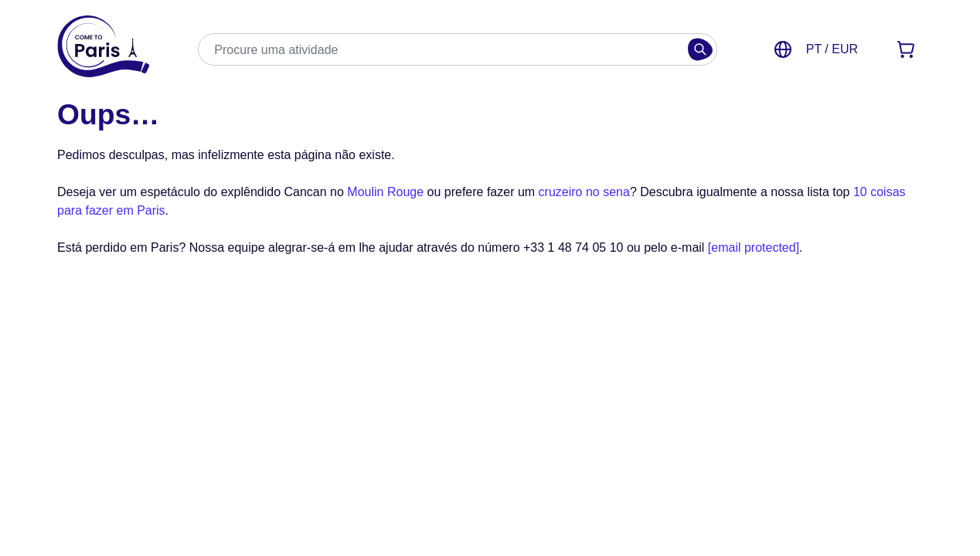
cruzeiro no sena (584, 192)
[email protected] (754, 247)
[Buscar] (700, 49)
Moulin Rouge (385, 192)
